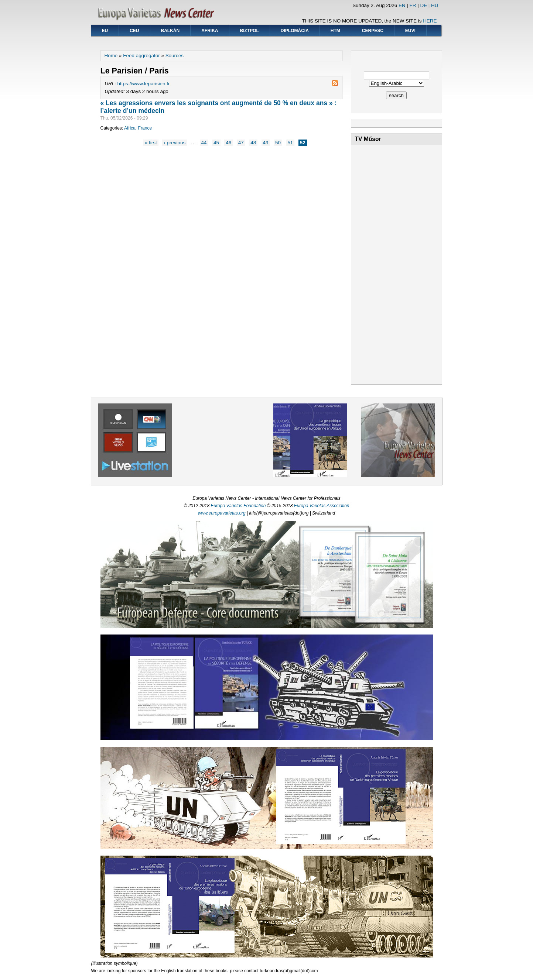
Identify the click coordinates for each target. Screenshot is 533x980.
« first (151, 143)
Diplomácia (295, 31)
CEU (134, 31)
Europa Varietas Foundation (238, 506)
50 (278, 143)
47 (241, 143)
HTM (335, 31)
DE (423, 5)
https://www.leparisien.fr (144, 84)
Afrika (210, 31)
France (145, 128)
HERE (430, 21)
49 (266, 143)
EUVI (410, 31)
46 (228, 143)
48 (253, 143)
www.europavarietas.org (222, 513)
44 (204, 143)
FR (413, 5)
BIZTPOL (250, 31)
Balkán (170, 31)
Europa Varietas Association (322, 506)
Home (111, 56)
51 (290, 143)
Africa (130, 128)
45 (216, 143)
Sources (175, 56)
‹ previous (175, 143)
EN (402, 5)
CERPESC (373, 31)
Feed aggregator (141, 56)
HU (435, 5)
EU (105, 31)
